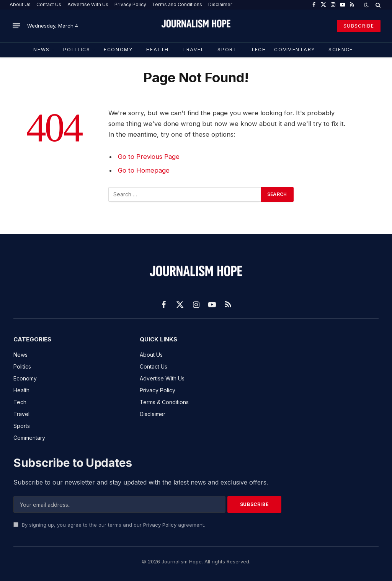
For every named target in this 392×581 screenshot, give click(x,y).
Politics (77, 50)
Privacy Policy (130, 4)
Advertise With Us (88, 4)
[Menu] (16, 26)
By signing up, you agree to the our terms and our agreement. (109, 525)
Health (158, 50)
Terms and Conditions (177, 4)
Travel (193, 50)
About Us (20, 4)
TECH (259, 50)
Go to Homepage (144, 170)
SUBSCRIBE (359, 26)
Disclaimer (220, 4)
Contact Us (49, 4)
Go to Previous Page (149, 157)
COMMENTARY (295, 50)
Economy (118, 50)
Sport (227, 50)
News (42, 50)
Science (341, 50)
